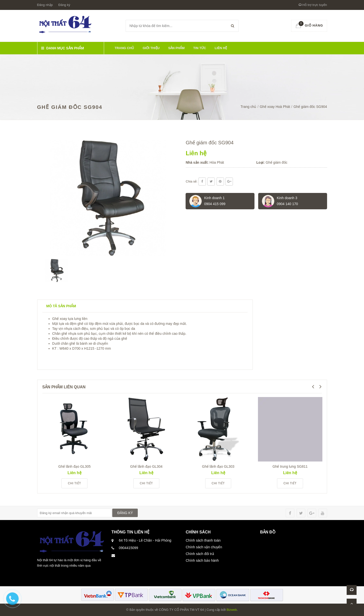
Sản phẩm (177, 48)
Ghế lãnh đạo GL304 (146, 466)
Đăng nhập (45, 5)
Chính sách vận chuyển (204, 547)
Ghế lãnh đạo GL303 (218, 466)
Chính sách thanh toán (203, 540)
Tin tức (200, 48)
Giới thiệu (151, 48)
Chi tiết (74, 483)
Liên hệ (221, 48)
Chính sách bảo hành (202, 560)
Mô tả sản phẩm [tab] (61, 306)
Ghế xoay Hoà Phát (275, 107)
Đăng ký (64, 5)
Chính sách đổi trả (200, 554)
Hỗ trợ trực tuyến (313, 5)
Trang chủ (125, 48)
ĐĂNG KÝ (125, 513)
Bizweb (232, 610)
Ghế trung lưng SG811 (290, 466)
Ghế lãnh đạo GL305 (74, 466)
